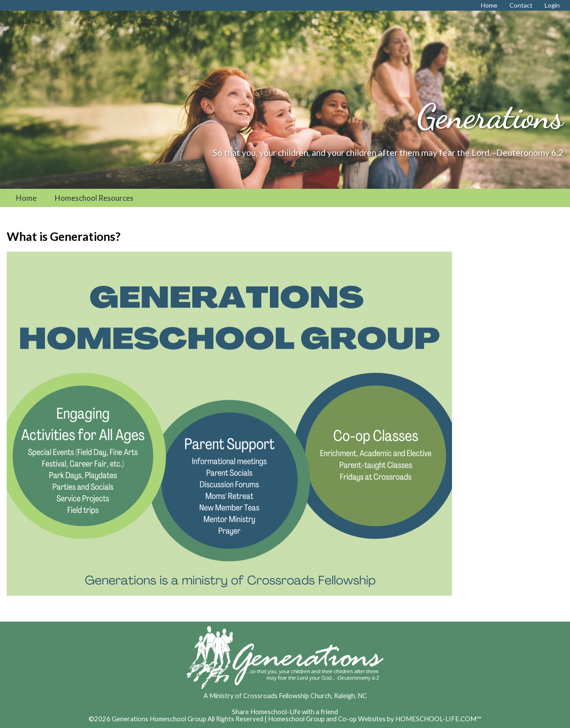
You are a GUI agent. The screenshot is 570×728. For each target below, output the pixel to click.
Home (26, 198)
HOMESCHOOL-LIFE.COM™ (438, 719)
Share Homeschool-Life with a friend (285, 712)
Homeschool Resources (94, 198)
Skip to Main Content (285, 705)
